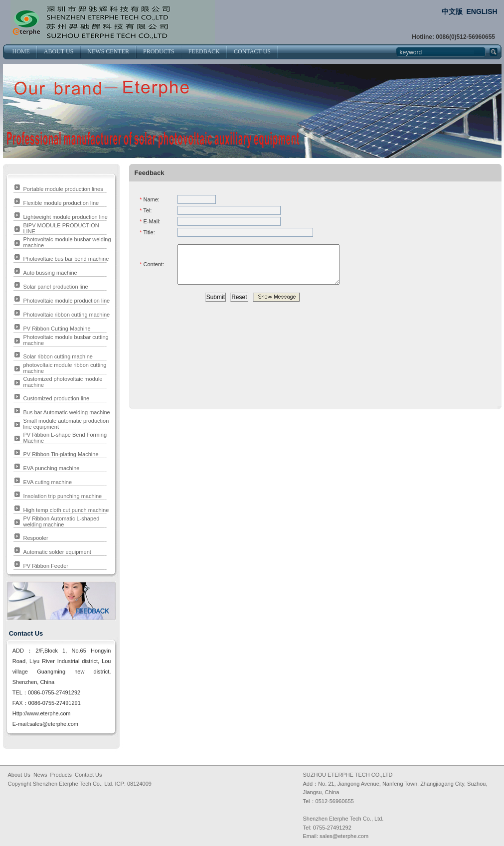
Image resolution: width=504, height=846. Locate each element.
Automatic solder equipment (57, 552)
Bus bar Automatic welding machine (66, 412)
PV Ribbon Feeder (46, 566)
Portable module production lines (63, 189)
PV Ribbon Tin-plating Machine (61, 454)
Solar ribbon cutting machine (58, 356)
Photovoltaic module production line (66, 301)
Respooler (35, 538)
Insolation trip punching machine (62, 496)
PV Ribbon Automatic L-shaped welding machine (61, 521)
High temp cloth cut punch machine (66, 510)
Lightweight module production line (65, 217)
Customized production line (56, 398)
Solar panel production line (55, 287)
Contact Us (88, 775)
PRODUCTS (159, 51)
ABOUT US (59, 51)
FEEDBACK (204, 51)
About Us (19, 775)
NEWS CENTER (108, 51)
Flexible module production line (61, 203)
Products (61, 775)
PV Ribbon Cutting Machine (57, 329)
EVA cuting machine (47, 482)
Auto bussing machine (50, 273)
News (40, 775)
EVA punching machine (51, 468)
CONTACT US (252, 51)
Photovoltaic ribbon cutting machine (66, 315)
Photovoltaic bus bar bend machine (66, 259)
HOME (21, 51)
